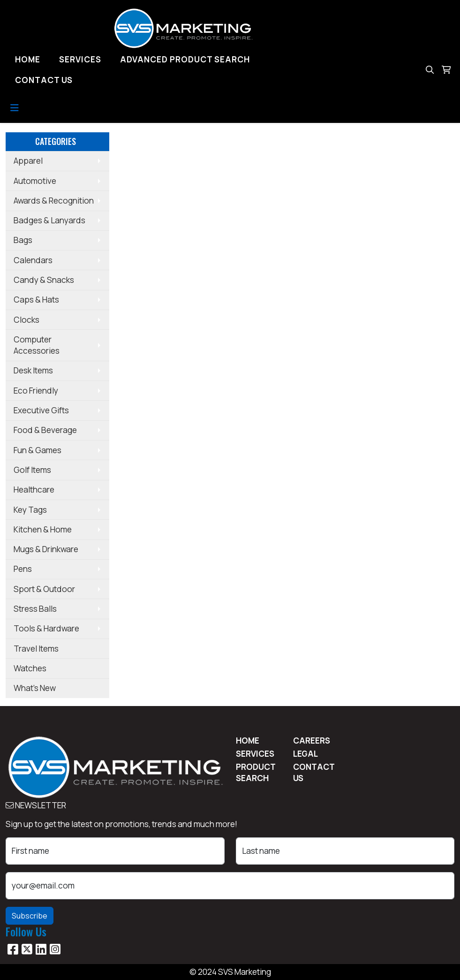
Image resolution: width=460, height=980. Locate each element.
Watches (30, 668)
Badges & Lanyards (49, 220)
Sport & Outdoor (44, 589)
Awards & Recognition (54, 201)
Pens (23, 569)
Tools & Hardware (46, 628)
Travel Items (36, 649)
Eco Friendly (36, 391)
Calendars (33, 260)
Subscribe (30, 916)
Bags (23, 240)
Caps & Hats (36, 300)
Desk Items (33, 370)
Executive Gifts (41, 410)
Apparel (28, 161)
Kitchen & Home (43, 529)
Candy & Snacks (44, 280)
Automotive (35, 181)
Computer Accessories (37, 345)
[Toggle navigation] (15, 108)
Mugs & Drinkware (46, 549)
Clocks (26, 320)
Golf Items (32, 470)
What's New (35, 688)
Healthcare (34, 490)
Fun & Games (38, 450)
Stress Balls (35, 609)
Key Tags (30, 510)
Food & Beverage (45, 430)
